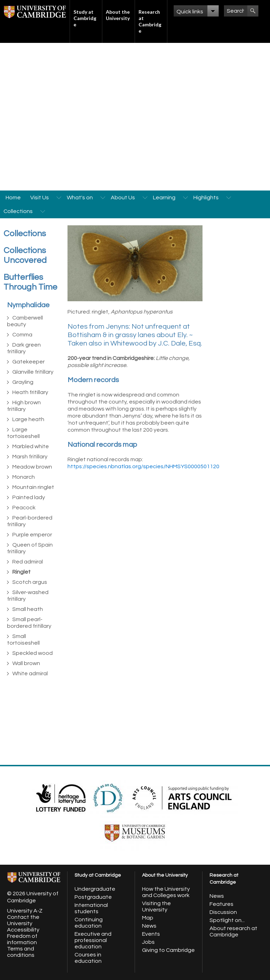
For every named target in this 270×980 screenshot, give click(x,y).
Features (221, 904)
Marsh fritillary (30, 457)
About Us (123, 198)
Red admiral (28, 562)
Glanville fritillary (33, 372)
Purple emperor (32, 535)
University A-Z (25, 911)
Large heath (28, 419)
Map (148, 918)
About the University (118, 15)
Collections (18, 211)
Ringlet (21, 572)
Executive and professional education (93, 940)
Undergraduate (95, 889)
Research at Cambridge (150, 21)
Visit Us (40, 198)
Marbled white (31, 446)
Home (13, 198)
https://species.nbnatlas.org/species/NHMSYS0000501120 (143, 466)
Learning (164, 198)
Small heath (28, 609)
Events (151, 934)
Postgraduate (93, 897)
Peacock (24, 508)
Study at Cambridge (85, 18)
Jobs (148, 942)
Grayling (23, 382)
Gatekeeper (28, 362)
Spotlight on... (227, 920)
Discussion (223, 912)
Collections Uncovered (25, 255)
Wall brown (26, 663)
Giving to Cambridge (168, 950)
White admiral (30, 673)
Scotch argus (30, 582)
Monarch (24, 477)
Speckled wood (33, 653)
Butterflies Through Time (30, 282)
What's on (80, 198)
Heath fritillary (30, 392)
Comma (22, 335)
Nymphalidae (28, 305)
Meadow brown (32, 467)
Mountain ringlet (33, 487)
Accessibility (23, 930)
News (149, 926)
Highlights (206, 198)
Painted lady (29, 497)
